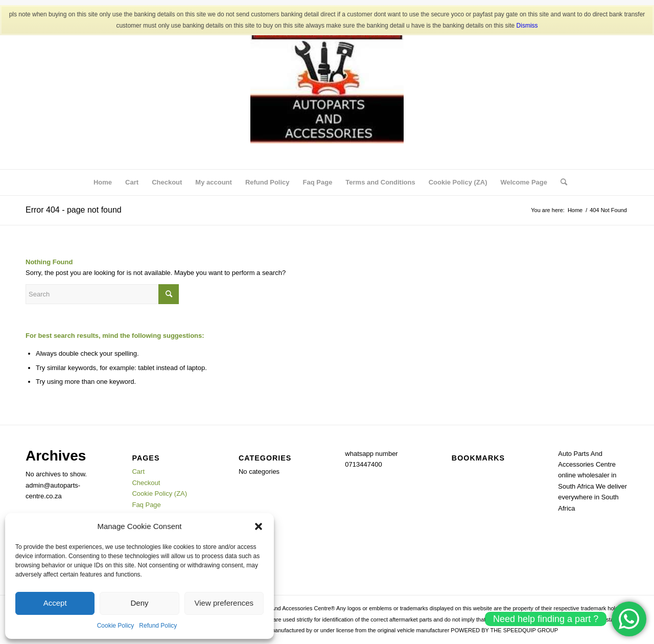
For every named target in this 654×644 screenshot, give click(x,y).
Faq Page (318, 182)
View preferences (224, 603)
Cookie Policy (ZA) (458, 182)
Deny (139, 603)
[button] (259, 526)
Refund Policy (158, 626)
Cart (132, 182)
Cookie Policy (116, 626)
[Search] (560, 182)
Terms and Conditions (380, 182)
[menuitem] (560, 182)
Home (103, 182)
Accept (55, 603)
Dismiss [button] (527, 26)
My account (214, 182)
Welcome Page (524, 182)
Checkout (167, 182)
